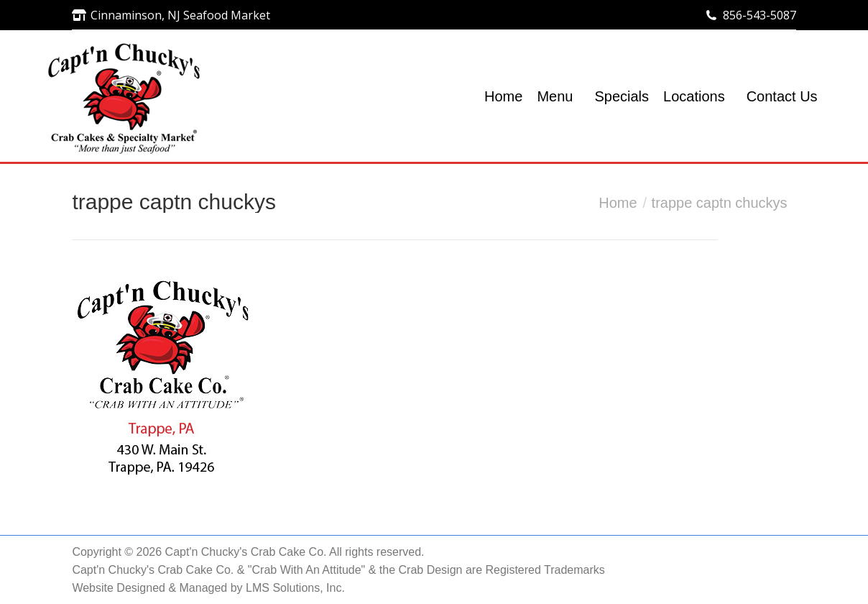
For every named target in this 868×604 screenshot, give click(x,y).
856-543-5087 (759, 15)
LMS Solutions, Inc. (295, 588)
